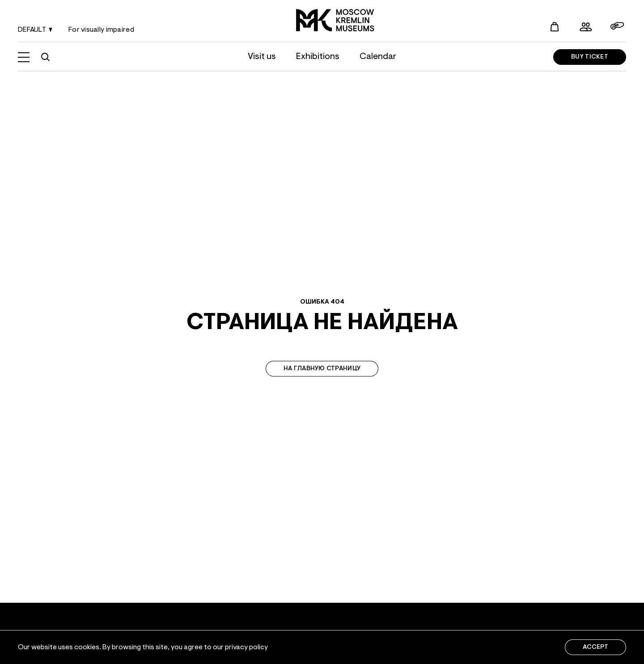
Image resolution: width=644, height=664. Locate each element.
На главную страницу (322, 369)
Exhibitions (318, 57)
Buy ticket (590, 57)
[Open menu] (24, 57)
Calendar (378, 57)
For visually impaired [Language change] (101, 30)
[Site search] (45, 57)
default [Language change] (36, 30)
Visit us (262, 57)
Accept (595, 647)
